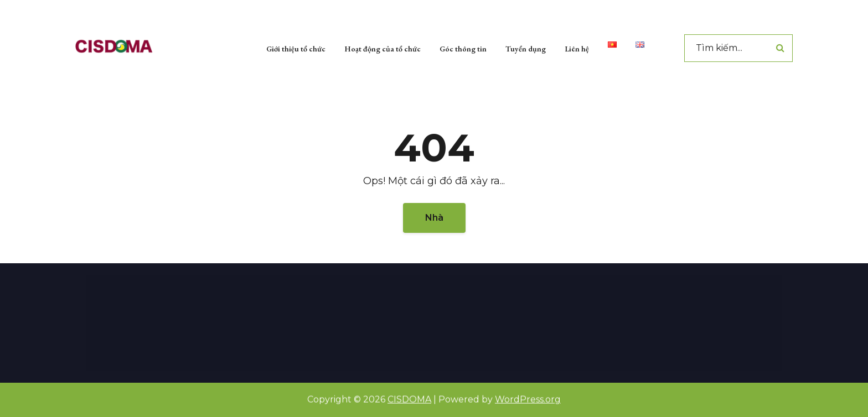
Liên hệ (577, 47)
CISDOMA (409, 399)
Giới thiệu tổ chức (296, 47)
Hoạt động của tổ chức (383, 47)
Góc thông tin (463, 47)
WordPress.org (528, 399)
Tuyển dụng (526, 47)
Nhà (434, 218)
